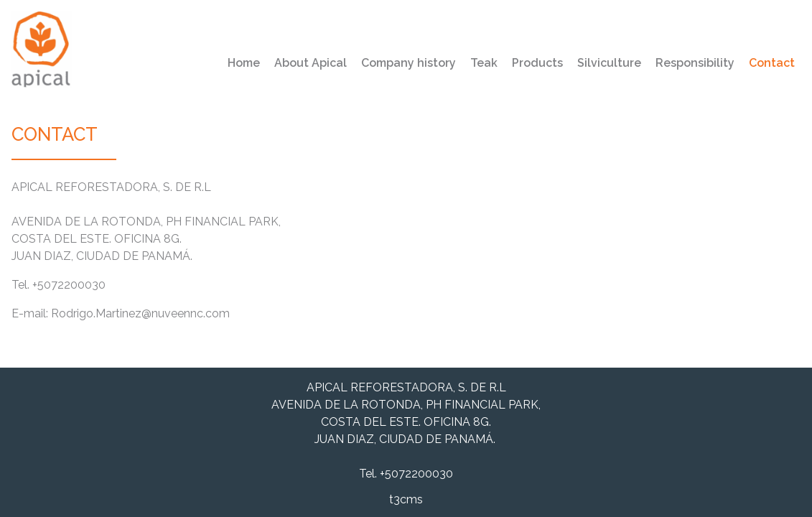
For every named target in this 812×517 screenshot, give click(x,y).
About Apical (311, 63)
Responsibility (695, 63)
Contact (772, 63)
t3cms (406, 499)
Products (537, 63)
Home (244, 63)
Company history (409, 63)
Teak (484, 63)
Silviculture (609, 63)
